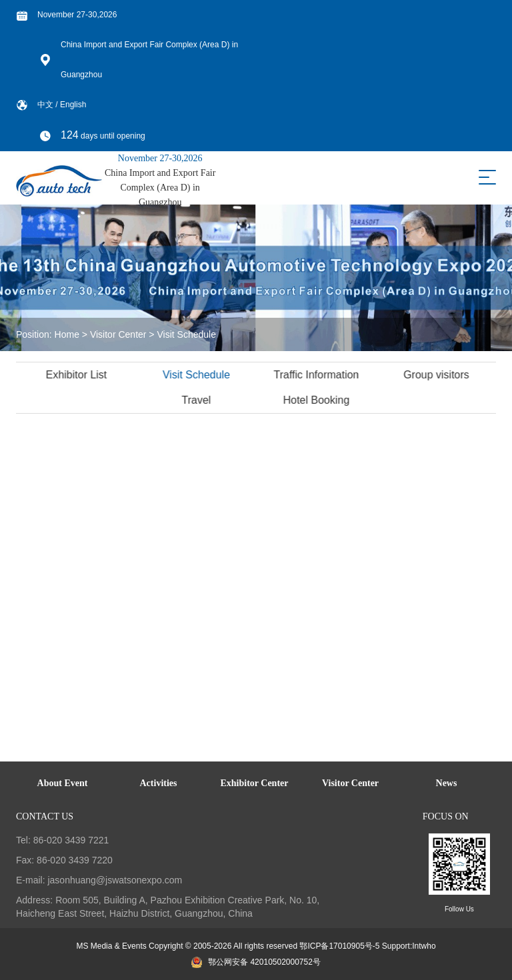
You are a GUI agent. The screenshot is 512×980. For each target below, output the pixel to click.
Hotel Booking (318, 400)
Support (396, 946)
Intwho (424, 946)
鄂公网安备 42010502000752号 (256, 962)
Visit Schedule (186, 334)
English (73, 105)
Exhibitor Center (254, 783)
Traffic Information (317, 375)
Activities (159, 783)
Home (67, 334)
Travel (197, 400)
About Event (63, 783)
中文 (46, 105)
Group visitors (438, 375)
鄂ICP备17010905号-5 (339, 946)
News (447, 783)
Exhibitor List (78, 375)
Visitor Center (118, 334)
